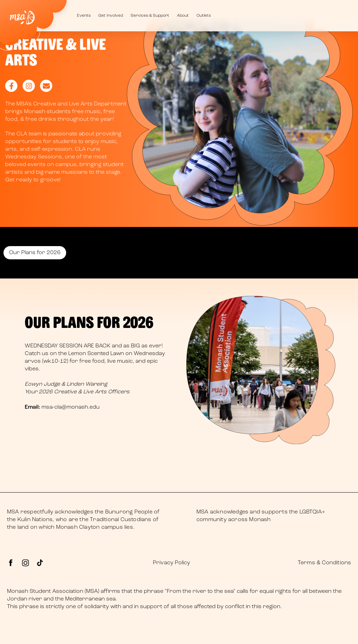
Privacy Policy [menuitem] (172, 563)
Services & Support (150, 16)
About (183, 16)
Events (84, 16)
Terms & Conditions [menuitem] (324, 563)
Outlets (204, 16)
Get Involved (111, 16)
